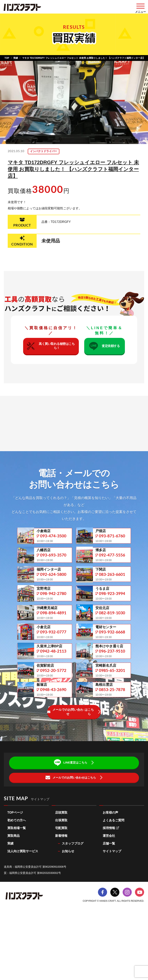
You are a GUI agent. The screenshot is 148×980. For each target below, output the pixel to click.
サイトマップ (112, 912)
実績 (16, 58)
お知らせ (68, 912)
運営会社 (109, 896)
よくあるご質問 (114, 881)
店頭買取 (61, 873)
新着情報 (61, 896)
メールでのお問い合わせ (71, 773)
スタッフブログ (73, 904)
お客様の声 (110, 873)
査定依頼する (104, 350)
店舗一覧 (109, 904)
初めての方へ (17, 881)
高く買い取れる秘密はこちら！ (50, 350)
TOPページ (15, 873)
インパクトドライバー (47, 151)
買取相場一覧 (17, 889)
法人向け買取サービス (23, 912)
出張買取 (61, 881)
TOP (7, 58)
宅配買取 (61, 889)
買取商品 (13, 896)
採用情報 (111, 889)
